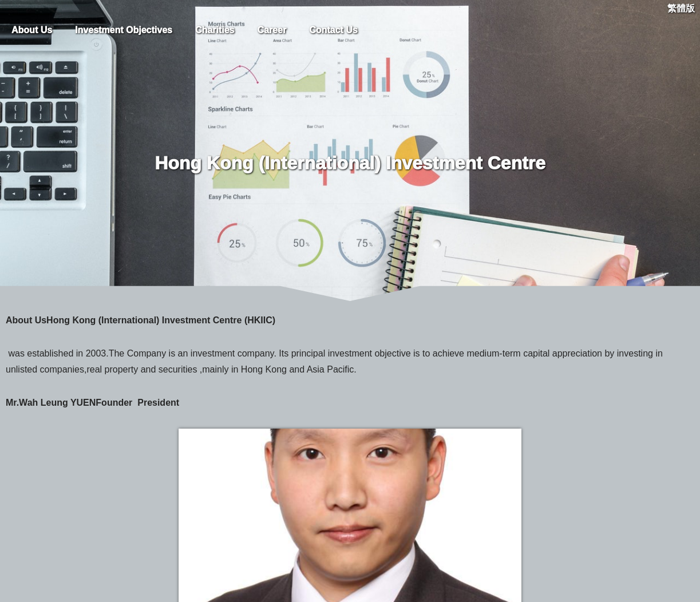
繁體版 (681, 8)
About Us (32, 30)
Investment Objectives (124, 30)
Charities (215, 30)
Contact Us (333, 30)
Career (272, 30)
